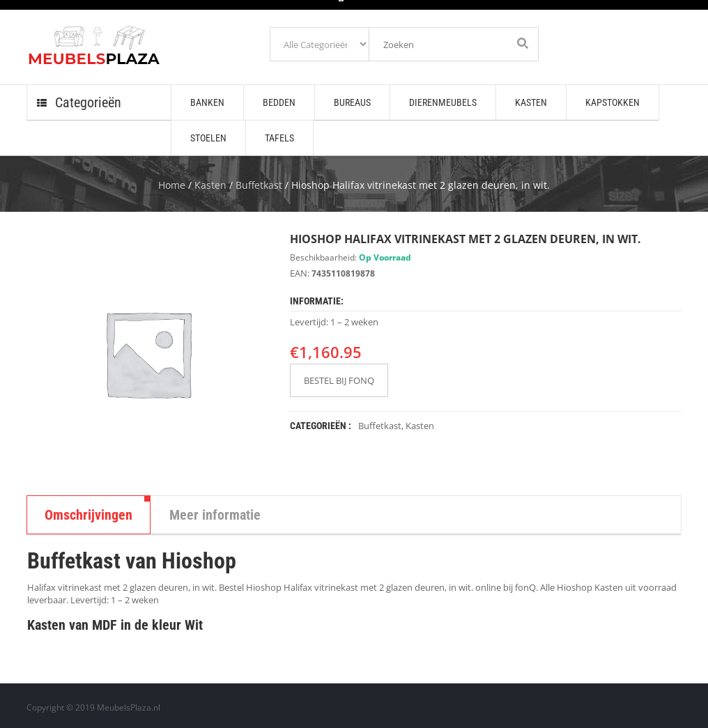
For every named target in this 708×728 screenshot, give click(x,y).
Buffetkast (259, 185)
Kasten (210, 185)
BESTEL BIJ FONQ (339, 380)
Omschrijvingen (88, 515)
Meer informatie (215, 515)
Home (172, 185)
